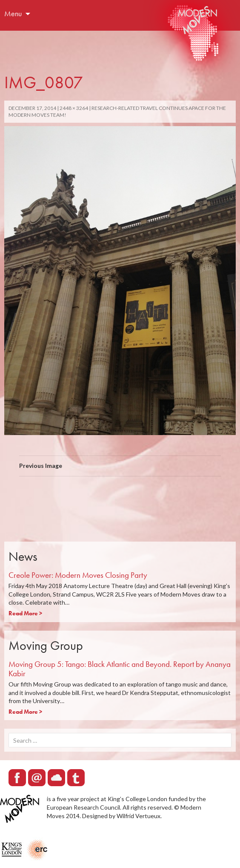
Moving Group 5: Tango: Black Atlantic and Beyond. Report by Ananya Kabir (120, 669)
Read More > (25, 613)
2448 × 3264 (74, 108)
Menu (13, 13)
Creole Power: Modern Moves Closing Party (78, 575)
